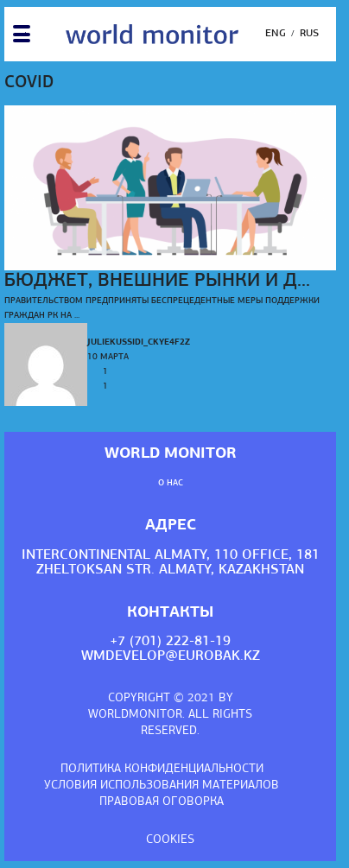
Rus (309, 34)
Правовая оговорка (162, 802)
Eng (276, 34)
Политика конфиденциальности (162, 769)
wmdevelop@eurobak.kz (171, 656)
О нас (171, 483)
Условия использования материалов (162, 786)
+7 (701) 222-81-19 (170, 642)
